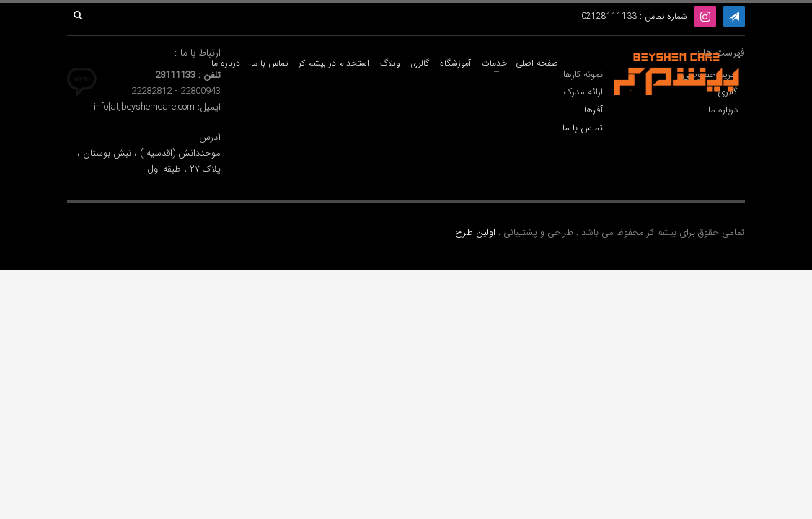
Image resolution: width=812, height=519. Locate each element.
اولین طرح (477, 232)
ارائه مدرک (583, 92)
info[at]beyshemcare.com (144, 107)
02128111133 (609, 16)
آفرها (593, 110)
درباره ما (723, 110)
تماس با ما (583, 128)
